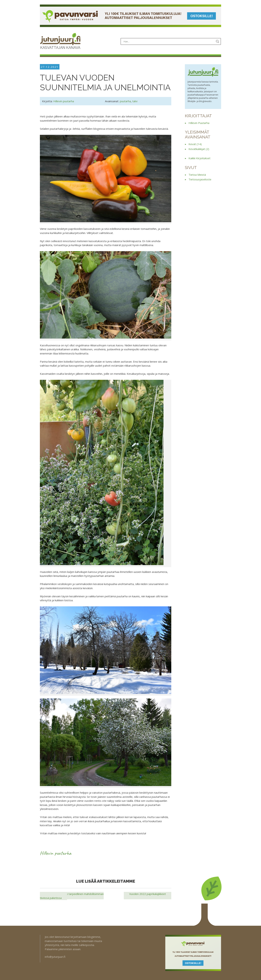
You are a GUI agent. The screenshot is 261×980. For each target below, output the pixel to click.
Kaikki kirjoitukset (199, 158)
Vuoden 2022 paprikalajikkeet (148, 894)
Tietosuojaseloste (200, 179)
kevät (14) (195, 144)
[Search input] (169, 41)
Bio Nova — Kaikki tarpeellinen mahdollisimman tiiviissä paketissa (72, 896)
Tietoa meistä (197, 175)
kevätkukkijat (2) (199, 149)
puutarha (125, 101)
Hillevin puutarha (64, 101)
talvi (135, 101)
